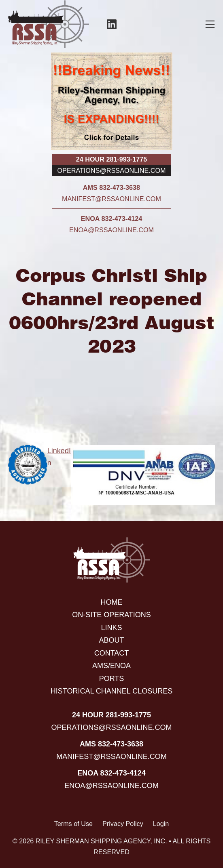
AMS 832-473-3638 (111, 187)
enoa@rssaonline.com (111, 230)
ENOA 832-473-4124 (111, 219)
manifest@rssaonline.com (111, 199)
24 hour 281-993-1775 (111, 159)
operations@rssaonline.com (112, 170)
